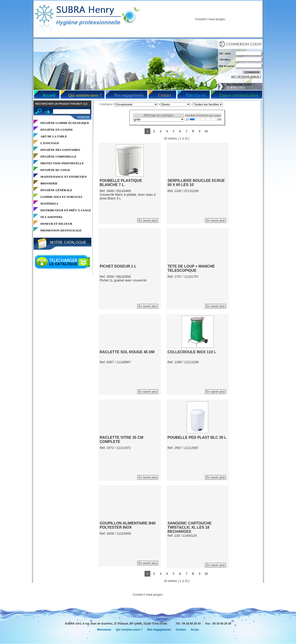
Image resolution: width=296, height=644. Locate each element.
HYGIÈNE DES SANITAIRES (60, 150)
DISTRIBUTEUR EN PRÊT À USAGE (66, 210)
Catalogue (106, 104)
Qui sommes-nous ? (85, 95)
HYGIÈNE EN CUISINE (57, 130)
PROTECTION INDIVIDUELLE (62, 163)
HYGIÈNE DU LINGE (55, 170)
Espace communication (239, 95)
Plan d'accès (196, 95)
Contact (165, 95)
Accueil (49, 95)
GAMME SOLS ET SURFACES (61, 197)
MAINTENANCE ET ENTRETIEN (64, 177)
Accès (195, 630)
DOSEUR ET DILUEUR (56, 224)
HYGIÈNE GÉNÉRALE (56, 190)
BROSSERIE (49, 183)
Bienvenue (104, 630)
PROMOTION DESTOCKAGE (61, 230)
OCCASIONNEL (52, 217)
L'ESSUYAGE (50, 143)
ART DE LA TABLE (54, 136)
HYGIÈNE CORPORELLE (59, 156)
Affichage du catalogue (159, 115)
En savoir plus (148, 220)
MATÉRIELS (49, 204)
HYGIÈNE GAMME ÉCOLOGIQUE (65, 123)
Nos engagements (129, 95)
